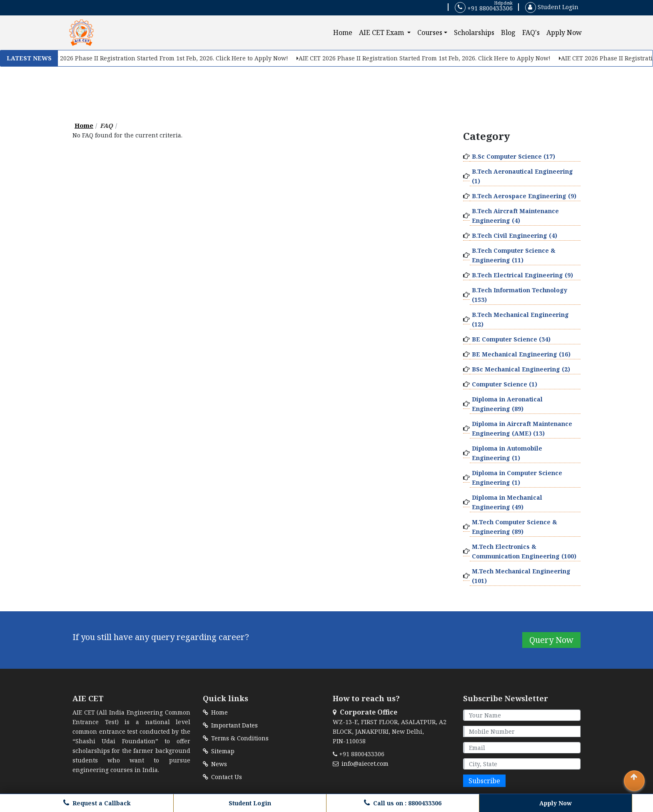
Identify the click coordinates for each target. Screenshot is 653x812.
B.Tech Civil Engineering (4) (515, 235)
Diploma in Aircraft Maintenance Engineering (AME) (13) (522, 428)
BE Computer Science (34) (511, 339)
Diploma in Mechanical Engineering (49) (507, 502)
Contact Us (222, 777)
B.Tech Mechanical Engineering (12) (520, 319)
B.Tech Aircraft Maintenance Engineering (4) (515, 216)
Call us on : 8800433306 (403, 803)
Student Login (552, 7)
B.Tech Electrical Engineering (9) (522, 275)
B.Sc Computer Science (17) (513, 156)
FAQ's (531, 32)
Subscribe (484, 781)
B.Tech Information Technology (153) (520, 295)
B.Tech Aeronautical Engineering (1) (522, 176)
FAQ (107, 125)
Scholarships (474, 32)
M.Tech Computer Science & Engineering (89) (515, 527)
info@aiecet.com (361, 763)
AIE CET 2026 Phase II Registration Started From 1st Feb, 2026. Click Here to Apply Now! (163, 58)
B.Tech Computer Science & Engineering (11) (514, 255)
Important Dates (230, 725)
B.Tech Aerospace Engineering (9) (524, 196)
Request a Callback (97, 803)
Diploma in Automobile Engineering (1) (507, 453)
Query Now (551, 640)
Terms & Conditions (236, 738)
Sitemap (219, 751)
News (215, 764)
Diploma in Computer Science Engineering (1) (517, 478)
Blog (508, 32)
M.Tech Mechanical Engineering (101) (521, 576)
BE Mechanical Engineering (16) (521, 354)
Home (344, 32)
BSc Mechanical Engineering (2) (521, 369)
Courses (430, 32)
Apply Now (564, 32)
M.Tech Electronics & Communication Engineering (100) (524, 551)
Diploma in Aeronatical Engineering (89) (507, 404)
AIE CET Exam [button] (382, 32)
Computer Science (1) (505, 384)
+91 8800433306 (484, 7)
